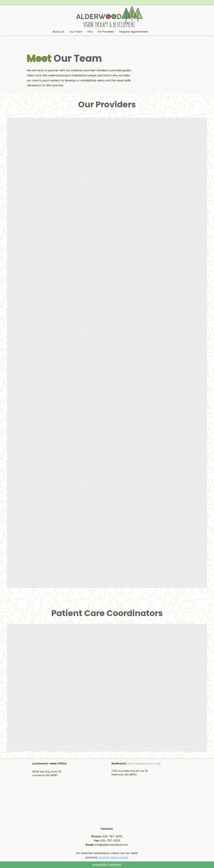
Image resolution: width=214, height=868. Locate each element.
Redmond (119, 764)
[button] (106, 32)
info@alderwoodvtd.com (111, 845)
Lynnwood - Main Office (49, 764)
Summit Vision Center (114, 857)
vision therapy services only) (144, 764)
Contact (107, 829)
